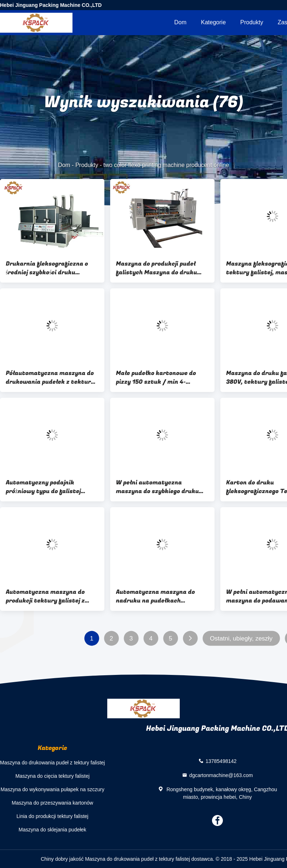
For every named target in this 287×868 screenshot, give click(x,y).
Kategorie (214, 22)
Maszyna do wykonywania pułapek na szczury (53, 789)
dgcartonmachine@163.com (221, 775)
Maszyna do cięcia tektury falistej (52, 776)
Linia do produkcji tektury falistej (53, 816)
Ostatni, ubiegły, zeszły (241, 639)
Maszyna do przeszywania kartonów (52, 803)
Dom (180, 22)
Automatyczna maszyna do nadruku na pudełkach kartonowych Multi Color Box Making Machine (158, 596)
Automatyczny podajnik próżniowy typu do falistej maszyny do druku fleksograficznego (43, 487)
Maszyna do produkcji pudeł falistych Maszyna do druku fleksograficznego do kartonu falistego (159, 268)
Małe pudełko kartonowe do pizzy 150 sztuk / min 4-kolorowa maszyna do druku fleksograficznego (157, 377)
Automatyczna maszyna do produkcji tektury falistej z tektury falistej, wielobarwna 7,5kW (49, 596)
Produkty (252, 22)
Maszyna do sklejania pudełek (52, 830)
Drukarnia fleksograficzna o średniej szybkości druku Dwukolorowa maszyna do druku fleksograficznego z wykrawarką (47, 268)
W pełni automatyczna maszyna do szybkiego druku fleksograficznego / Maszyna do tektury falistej (162, 487)
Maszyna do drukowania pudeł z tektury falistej (52, 763)
